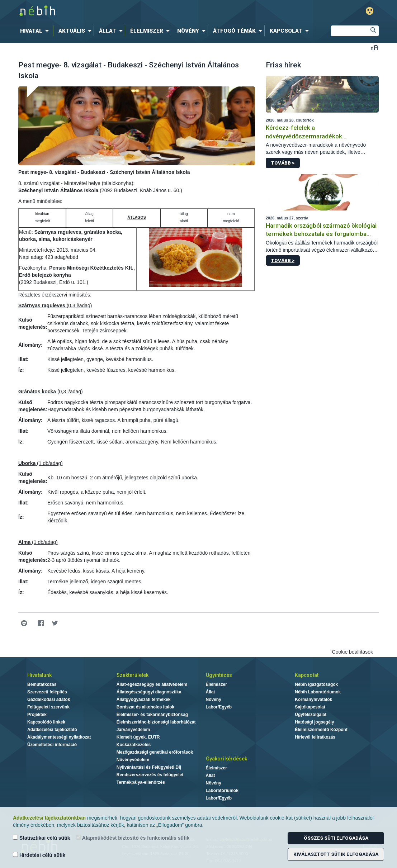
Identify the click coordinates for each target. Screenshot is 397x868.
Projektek (37, 715)
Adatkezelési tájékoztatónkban (49, 818)
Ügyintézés (219, 675)
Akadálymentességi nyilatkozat (59, 737)
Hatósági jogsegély (314, 722)
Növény (214, 699)
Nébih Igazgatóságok (316, 684)
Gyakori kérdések (226, 759)
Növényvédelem (133, 760)
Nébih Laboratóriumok (318, 692)
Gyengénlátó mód (370, 11)
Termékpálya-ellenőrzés (141, 782)
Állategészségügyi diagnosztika (149, 692)
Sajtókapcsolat (310, 707)
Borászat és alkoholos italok (145, 707)
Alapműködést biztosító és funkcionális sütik (133, 838)
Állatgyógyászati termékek (144, 699)
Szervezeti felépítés (47, 692)
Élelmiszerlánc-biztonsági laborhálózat (156, 722)
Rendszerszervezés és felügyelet (150, 775)
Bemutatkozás (42, 684)
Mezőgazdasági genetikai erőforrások (155, 752)
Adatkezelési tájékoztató (52, 730)
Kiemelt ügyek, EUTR (138, 737)
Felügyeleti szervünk (48, 707)
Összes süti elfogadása (336, 838)
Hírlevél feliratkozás (315, 737)
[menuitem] (36, 31)
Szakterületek (133, 675)
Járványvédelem (133, 730)
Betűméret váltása (374, 48)
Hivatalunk (39, 675)
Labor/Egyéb (219, 707)
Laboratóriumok (222, 791)
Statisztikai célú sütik (42, 838)
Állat (211, 692)
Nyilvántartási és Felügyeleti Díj (149, 767)
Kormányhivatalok (313, 699)
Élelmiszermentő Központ (321, 730)
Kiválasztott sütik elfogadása (336, 854)
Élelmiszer (216, 684)
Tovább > (283, 163)
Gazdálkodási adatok (49, 699)
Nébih (122, 11)
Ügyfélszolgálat (311, 715)
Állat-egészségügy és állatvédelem (152, 684)
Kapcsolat (307, 675)
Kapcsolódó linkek (46, 722)
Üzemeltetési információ (52, 745)
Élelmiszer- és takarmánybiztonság (152, 715)
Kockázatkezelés (134, 745)
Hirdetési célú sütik (39, 855)
